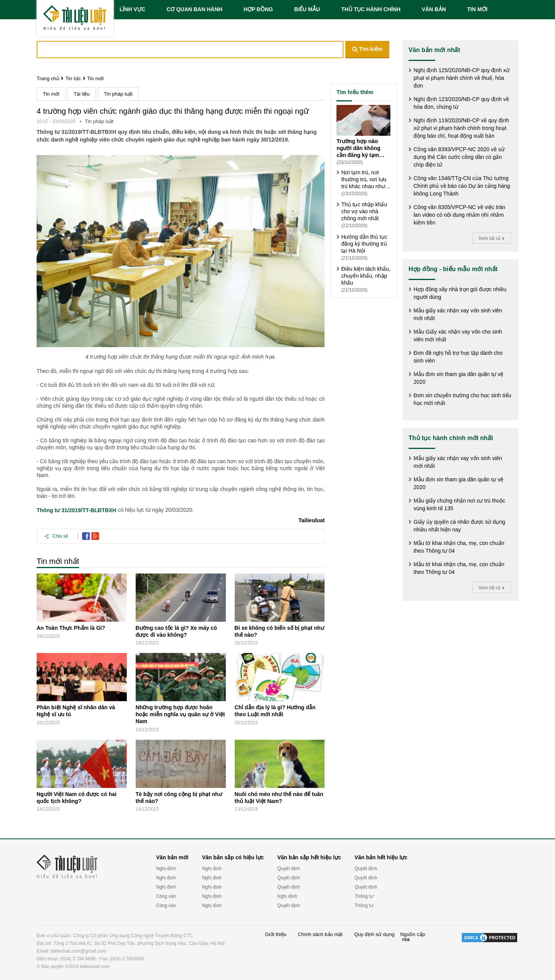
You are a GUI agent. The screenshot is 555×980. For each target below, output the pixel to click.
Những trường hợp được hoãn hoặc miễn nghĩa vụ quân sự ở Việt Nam (180, 714)
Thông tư (364, 896)
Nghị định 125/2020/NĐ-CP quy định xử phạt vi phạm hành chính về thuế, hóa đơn (462, 78)
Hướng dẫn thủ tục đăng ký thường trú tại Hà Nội (364, 244)
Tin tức (73, 78)
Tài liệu (82, 94)
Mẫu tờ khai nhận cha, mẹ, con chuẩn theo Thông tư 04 (459, 547)
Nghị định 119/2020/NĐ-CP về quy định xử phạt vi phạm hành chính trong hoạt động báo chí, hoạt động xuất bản (461, 128)
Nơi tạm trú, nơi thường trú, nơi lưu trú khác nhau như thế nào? (364, 180)
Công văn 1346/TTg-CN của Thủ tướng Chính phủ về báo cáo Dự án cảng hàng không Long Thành (462, 186)
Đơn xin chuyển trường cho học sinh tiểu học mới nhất (462, 399)
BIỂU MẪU (307, 9)
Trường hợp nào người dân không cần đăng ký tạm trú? (358, 148)
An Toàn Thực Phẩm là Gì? (71, 628)
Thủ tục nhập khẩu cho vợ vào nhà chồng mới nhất (364, 211)
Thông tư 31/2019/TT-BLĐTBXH (77, 510)
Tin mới (95, 78)
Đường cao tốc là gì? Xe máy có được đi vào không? (176, 631)
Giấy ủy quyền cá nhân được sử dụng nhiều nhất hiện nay (459, 526)
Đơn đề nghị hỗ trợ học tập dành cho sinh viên (458, 357)
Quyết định (288, 869)
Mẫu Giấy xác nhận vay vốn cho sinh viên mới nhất (458, 336)
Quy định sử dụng (374, 934)
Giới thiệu (276, 934)
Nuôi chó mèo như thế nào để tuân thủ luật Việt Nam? (279, 798)
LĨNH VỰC (132, 9)
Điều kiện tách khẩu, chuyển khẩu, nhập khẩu (366, 276)
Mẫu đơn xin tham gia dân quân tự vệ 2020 (458, 378)
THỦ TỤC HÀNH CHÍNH (371, 9)
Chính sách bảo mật (320, 934)
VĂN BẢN (434, 9)
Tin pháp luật (118, 94)
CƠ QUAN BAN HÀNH (194, 9)
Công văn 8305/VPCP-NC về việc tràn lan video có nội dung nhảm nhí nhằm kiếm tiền (459, 215)
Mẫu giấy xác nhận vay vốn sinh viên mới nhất (458, 314)
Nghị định (166, 869)
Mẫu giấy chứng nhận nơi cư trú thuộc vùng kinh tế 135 (459, 504)
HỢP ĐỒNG (258, 9)
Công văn (166, 896)
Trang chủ (48, 78)
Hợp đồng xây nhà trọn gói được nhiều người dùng (460, 293)
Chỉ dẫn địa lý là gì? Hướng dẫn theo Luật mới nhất (275, 711)
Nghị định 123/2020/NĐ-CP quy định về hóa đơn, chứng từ (461, 103)
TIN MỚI (477, 9)
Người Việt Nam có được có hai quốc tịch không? (77, 798)
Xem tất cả (491, 238)
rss (406, 939)
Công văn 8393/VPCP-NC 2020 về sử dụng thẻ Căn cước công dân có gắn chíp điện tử (459, 157)
